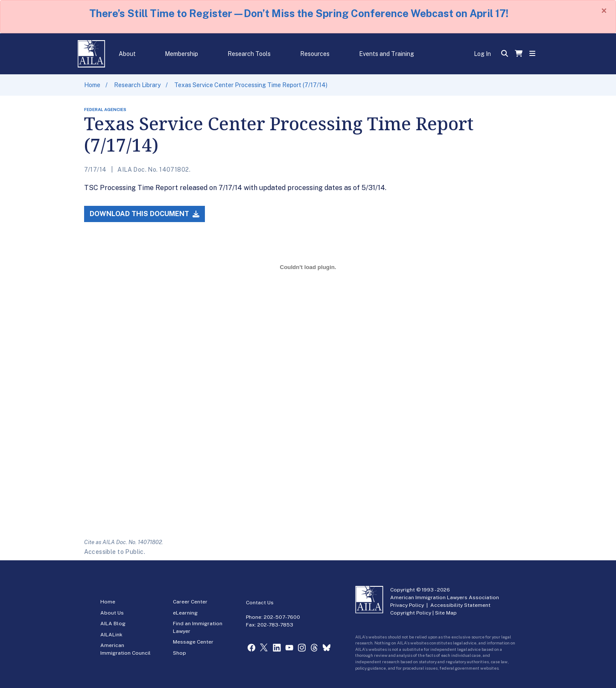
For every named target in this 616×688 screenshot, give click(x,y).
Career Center (190, 602)
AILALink (111, 635)
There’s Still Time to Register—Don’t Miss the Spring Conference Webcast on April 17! (299, 13)
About (127, 54)
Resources (315, 54)
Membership (181, 54)
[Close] (604, 11)
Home (92, 85)
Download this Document (145, 214)
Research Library (137, 85)
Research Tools (249, 54)
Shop (180, 653)
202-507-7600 (282, 617)
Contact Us (260, 603)
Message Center (193, 642)
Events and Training (387, 54)
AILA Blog (113, 624)
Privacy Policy (407, 605)
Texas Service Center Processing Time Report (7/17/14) (251, 85)
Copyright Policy (411, 613)
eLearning (185, 613)
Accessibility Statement (460, 605)
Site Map (446, 613)
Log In (482, 54)
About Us (112, 613)
